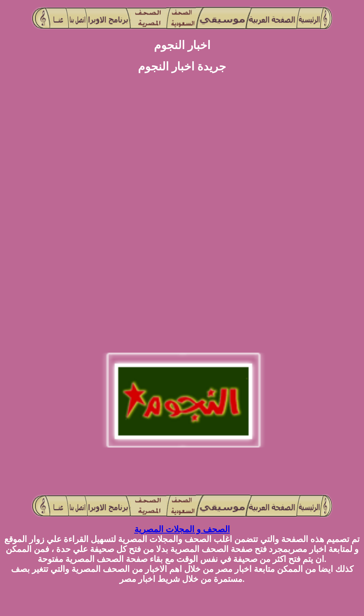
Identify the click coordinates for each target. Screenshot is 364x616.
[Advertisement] (28, 199)
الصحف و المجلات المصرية (182, 529)
